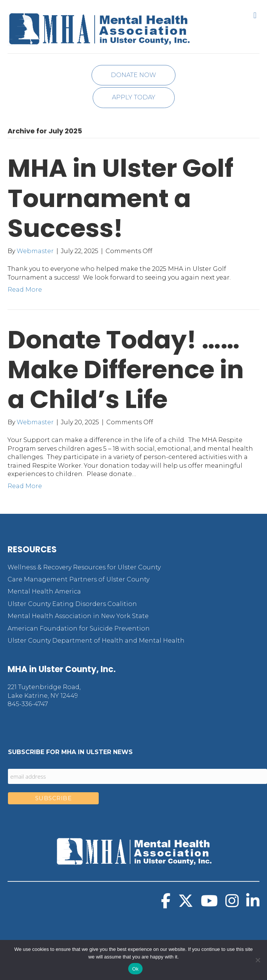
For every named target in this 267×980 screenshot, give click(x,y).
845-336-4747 (28, 704)
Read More (25, 290)
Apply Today (134, 97)
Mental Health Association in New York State (78, 616)
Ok (135, 969)
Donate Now (133, 75)
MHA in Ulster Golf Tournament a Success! (120, 198)
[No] (258, 960)
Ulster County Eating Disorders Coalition (72, 604)
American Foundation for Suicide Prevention (79, 628)
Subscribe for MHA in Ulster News (70, 752)
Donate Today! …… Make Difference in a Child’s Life (126, 369)
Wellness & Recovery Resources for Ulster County (84, 567)
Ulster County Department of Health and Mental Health (96, 641)
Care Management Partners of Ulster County (78, 579)
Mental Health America (44, 591)
